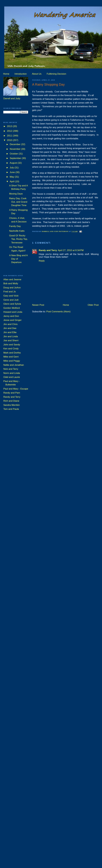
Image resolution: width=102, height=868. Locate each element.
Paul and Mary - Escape (16, 389)
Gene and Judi (11, 300)
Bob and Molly (11, 283)
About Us (37, 74)
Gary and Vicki (11, 296)
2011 (10, 136)
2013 (10, 126)
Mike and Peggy (12, 361)
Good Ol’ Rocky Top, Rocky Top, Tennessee (18, 239)
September (16, 158)
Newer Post (38, 305)
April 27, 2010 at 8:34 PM (71, 250)
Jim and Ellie (10, 332)
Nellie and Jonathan (14, 365)
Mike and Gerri (11, 357)
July (12, 168)
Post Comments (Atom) (58, 312)
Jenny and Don (11, 316)
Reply (42, 261)
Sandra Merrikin (11, 405)
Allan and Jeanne (12, 279)
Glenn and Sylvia (12, 304)
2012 (10, 131)
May (12, 177)
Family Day (15, 226)
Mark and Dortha (12, 353)
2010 (10, 140)
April (12, 181)
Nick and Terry (11, 369)
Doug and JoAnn (12, 288)
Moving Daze (16, 194)
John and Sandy (12, 345)
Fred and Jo (9, 292)
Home (6, 74)
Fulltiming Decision (56, 74)
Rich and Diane (11, 401)
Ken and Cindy (11, 349)
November (15, 149)
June (13, 172)
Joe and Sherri (11, 340)
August (14, 163)
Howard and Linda (13, 312)
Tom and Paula (11, 409)
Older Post (93, 305)
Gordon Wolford (11, 308)
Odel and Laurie (12, 377)
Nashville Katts (17, 231)
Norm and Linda (12, 373)
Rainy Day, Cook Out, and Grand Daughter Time (18, 202)
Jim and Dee (10, 328)
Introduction (21, 74)
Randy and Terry (48, 250)
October (14, 154)
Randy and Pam (12, 393)
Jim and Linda (11, 336)
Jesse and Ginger (12, 320)
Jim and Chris (10, 324)
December (15, 144)
